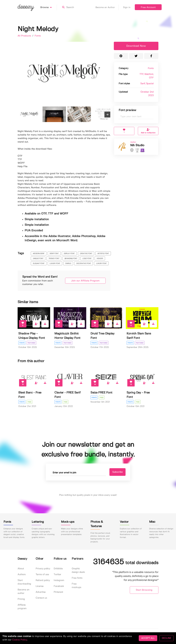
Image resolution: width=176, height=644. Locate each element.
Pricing (21, 599)
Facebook (59, 586)
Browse (49, 7)
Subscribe (118, 472)
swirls (68, 264)
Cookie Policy (20, 640)
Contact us (41, 598)
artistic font (103, 254)
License (40, 586)
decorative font (84, 264)
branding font (71, 259)
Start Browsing (144, 590)
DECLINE (167, 638)
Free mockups (76, 586)
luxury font (55, 264)
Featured (31, 343)
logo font (87, 259)
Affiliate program (22, 607)
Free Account (148, 7)
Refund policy (43, 580)
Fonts (38, 36)
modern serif (39, 254)
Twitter (57, 574)
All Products (25, 36)
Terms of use (42, 574)
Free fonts (77, 578)
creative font (86, 254)
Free (29, 402)
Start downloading (24, 582)
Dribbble (58, 569)
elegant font (39, 264)
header (100, 259)
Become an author (23, 591)
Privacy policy (43, 569)
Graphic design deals (78, 570)
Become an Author (107, 7)
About (21, 569)
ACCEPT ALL (148, 638)
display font (69, 254)
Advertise (41, 592)
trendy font (54, 259)
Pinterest (58, 592)
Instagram (59, 580)
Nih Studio (137, 145)
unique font (38, 259)
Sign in (127, 7)
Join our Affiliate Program (85, 281)
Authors (22, 574)
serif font (54, 254)
